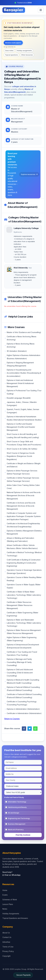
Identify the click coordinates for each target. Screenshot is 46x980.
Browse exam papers (13, 43)
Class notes (9, 51)
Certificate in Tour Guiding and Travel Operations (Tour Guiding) (22, 653)
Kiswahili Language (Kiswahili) (19, 398)
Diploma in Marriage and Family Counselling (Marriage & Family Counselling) (19, 662)
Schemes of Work (10, 900)
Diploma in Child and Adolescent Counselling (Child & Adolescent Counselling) (20, 673)
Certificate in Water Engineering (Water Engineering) (23, 614)
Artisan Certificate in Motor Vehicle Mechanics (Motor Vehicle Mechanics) (22, 547)
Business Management (17, 824)
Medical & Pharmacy (16, 830)
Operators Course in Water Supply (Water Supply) (24, 586)
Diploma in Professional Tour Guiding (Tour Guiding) (24, 392)
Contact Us (7, 937)
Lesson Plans (8, 904)
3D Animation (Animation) (17, 351)
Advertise (6, 942)
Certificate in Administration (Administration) (24, 713)
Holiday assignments (24, 51)
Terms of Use (8, 947)
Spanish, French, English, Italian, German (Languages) (23, 411)
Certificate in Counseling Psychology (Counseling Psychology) (22, 703)
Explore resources (29, 174)
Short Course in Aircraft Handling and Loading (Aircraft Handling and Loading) (23, 436)
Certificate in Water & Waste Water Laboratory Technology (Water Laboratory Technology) (24, 595)
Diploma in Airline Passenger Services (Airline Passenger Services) (22, 472)
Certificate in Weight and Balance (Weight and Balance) (24, 465)
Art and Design (14, 813)
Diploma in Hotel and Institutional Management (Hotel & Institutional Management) (20, 383)
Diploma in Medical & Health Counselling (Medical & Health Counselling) (23, 681)
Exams (5, 895)
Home (5, 890)
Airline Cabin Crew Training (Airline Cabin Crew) (23, 487)
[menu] (41, 10)
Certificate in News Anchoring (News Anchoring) (22, 338)
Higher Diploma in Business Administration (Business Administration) (23, 357)
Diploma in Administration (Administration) (23, 709)
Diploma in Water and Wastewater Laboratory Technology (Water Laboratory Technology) (24, 623)
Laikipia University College (26, 228)
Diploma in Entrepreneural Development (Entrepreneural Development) (23, 646)
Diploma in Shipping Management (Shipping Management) (20, 364)
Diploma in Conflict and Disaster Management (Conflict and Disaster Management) (21, 427)
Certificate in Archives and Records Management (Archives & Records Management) (21, 506)
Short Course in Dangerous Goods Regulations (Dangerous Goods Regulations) (21, 456)
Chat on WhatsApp (11, 875)
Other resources (27, 55)
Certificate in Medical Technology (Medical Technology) (24, 554)
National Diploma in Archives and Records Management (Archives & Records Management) (24, 495)
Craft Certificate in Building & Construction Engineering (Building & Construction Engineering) (24, 563)
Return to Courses (12, 719)
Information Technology (17, 802)
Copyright (6, 956)
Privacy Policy (8, 951)
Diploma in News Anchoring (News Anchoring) (21, 345)
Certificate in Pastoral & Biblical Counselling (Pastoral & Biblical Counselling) (24, 696)
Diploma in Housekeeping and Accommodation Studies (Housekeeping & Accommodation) (24, 373)
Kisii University (21, 268)
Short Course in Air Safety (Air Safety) (22, 449)
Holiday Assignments (11, 914)
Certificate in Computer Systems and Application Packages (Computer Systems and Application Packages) (24, 516)
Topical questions (11, 55)
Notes (5, 909)
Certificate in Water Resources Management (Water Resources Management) (20, 605)
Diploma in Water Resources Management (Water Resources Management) (24, 632)
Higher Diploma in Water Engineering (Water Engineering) (22, 639)
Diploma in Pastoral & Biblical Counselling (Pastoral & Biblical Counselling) (23, 689)
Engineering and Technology (19, 818)
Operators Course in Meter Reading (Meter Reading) (24, 579)
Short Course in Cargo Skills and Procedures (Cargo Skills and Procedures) (24, 443)
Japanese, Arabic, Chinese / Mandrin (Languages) (22, 404)
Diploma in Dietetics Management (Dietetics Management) (24, 532)
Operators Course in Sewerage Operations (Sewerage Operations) (24, 572)
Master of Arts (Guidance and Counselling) (24, 332)
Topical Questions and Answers (15, 918)
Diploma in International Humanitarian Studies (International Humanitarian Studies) (24, 418)
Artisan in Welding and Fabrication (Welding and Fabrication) (20, 540)
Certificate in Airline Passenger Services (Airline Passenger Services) (23, 479)
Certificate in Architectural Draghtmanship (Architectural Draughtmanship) (23, 525)
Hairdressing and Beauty (17, 807)
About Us (6, 933)
